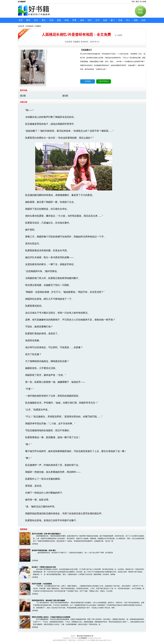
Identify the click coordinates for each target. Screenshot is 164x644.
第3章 (23, 96)
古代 (97, 20)
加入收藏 (143, 2)
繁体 (137, 2)
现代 (90, 20)
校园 (136, 20)
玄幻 (36, 20)
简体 (133, 2)
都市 (28, 20)
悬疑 (59, 20)
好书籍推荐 (29, 26)
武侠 (51, 20)
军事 (74, 20)
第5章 (65, 96)
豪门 (113, 20)
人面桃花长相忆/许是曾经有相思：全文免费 (76, 35)
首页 (21, 20)
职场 (67, 20)
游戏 (82, 20)
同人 (128, 20)
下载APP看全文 (104, 81)
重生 (44, 20)
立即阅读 (88, 81)
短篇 (105, 20)
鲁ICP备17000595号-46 (85, 636)
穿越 (120, 20)
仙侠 (143, 20)
